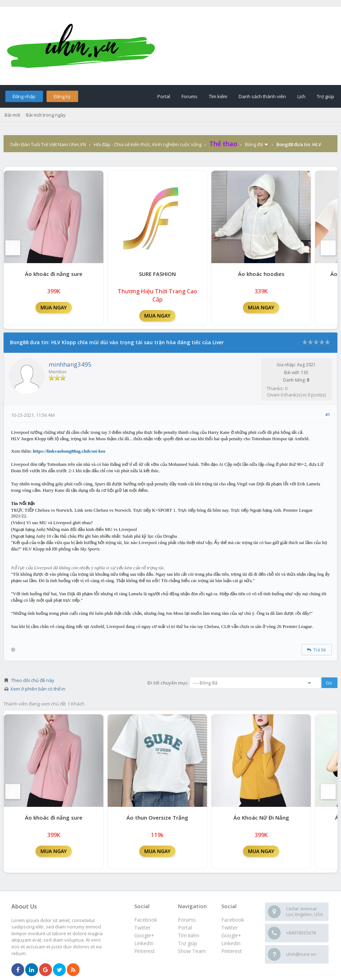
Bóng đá (254, 144)
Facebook (233, 920)
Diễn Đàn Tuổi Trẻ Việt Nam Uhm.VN (48, 144)
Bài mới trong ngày (46, 115)
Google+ (231, 935)
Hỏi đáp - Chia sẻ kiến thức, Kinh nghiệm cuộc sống (148, 144)
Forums (190, 96)
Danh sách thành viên (262, 96)
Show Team (192, 951)
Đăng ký (62, 96)
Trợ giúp (326, 96)
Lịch (301, 96)
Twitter (229, 928)
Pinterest (232, 951)
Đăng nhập (24, 96)
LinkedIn (231, 943)
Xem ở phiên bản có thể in (38, 689)
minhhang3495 (70, 364)
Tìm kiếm (218, 96)
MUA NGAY (54, 307)
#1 (328, 414)
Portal (164, 96)
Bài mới (12, 115)
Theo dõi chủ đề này (33, 680)
